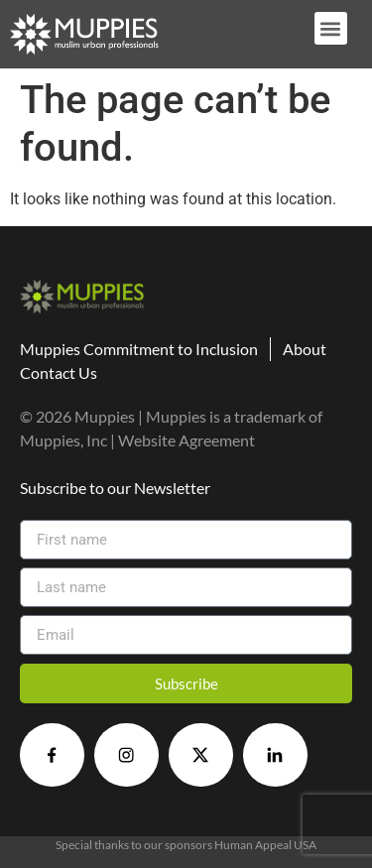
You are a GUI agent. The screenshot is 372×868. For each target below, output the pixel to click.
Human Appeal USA (265, 845)
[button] (331, 28)
